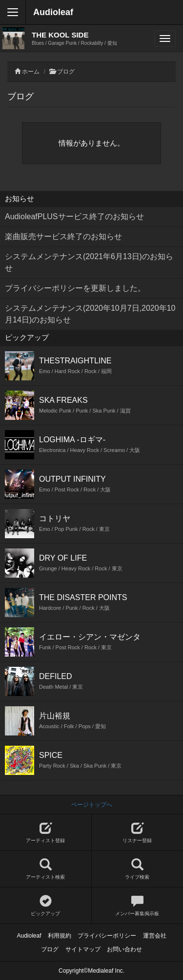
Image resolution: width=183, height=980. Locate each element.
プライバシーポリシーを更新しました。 (75, 288)
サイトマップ (83, 949)
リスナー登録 (138, 833)
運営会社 (155, 936)
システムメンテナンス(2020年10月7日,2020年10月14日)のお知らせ (90, 314)
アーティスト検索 (46, 869)
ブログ (66, 72)
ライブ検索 (138, 869)
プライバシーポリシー (107, 936)
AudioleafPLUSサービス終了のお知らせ (74, 217)
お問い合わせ (124, 949)
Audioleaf (53, 12)
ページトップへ (92, 805)
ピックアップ (46, 906)
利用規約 (60, 936)
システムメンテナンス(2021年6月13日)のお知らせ (89, 262)
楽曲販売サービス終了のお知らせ (63, 236)
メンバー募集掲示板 (138, 906)
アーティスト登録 (46, 833)
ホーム (31, 72)
